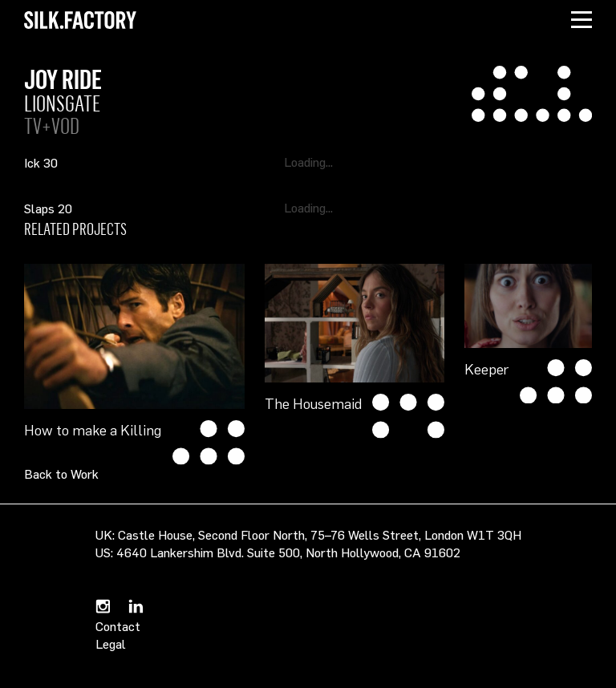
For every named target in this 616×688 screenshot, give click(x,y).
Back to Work (61, 474)
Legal (111, 644)
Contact (118, 626)
